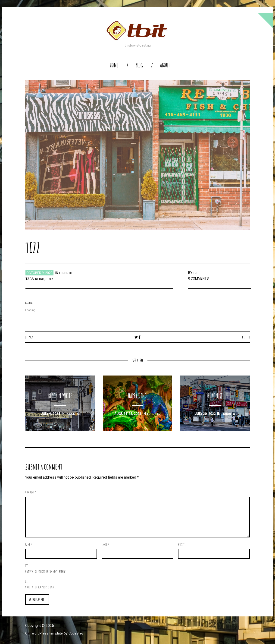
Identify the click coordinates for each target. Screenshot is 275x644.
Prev (31, 337)
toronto (66, 273)
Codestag (79, 634)
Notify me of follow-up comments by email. (46, 572)
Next (244, 337)
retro (40, 279)
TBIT (197, 273)
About (165, 65)
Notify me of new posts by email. (41, 587)
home (114, 65)
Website (182, 545)
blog (139, 65)
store (52, 279)
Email (105, 545)
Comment (31, 492)
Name (29, 545)
